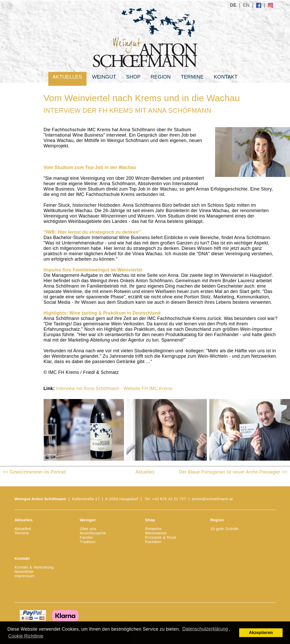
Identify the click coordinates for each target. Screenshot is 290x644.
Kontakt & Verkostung (34, 567)
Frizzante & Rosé (161, 537)
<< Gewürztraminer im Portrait (34, 472)
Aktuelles (67, 77)
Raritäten (153, 542)
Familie (86, 537)
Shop (133, 77)
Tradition (88, 542)
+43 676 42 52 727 (169, 499)
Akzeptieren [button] (261, 633)
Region (161, 77)
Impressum (25, 576)
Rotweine (153, 529)
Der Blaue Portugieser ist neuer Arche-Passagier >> (233, 472)
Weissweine (156, 533)
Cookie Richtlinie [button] (26, 636)
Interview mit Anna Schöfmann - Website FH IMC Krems (114, 389)
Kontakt (226, 77)
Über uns (88, 529)
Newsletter (24, 571)
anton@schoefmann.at (212, 499)
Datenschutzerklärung (205, 629)
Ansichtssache (93, 533)
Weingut (104, 77)
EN (246, 5)
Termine (192, 77)
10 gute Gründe (224, 529)
